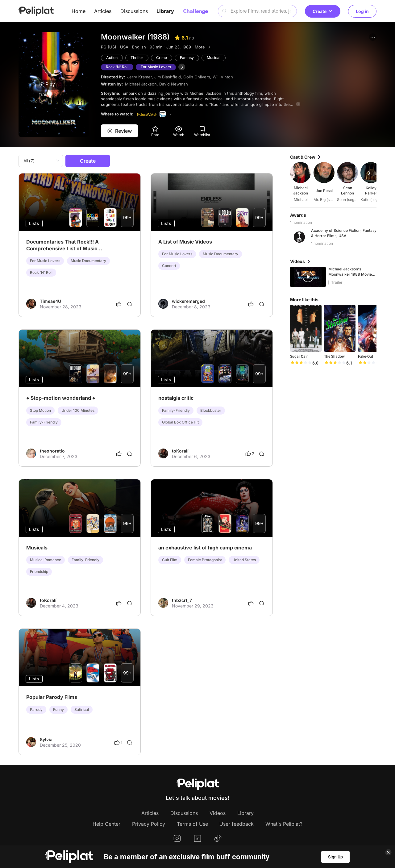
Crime (162, 58)
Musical (214, 58)
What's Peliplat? (284, 824)
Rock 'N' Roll (117, 67)
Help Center (106, 824)
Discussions (134, 11)
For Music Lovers (156, 67)
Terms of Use (192, 824)
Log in (362, 11)
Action (112, 58)
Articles (103, 11)
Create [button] (323, 11)
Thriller (137, 58)
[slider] (301, 363)
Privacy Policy (149, 824)
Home (79, 11)
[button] (373, 37)
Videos (218, 813)
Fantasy (187, 58)
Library (165, 11)
